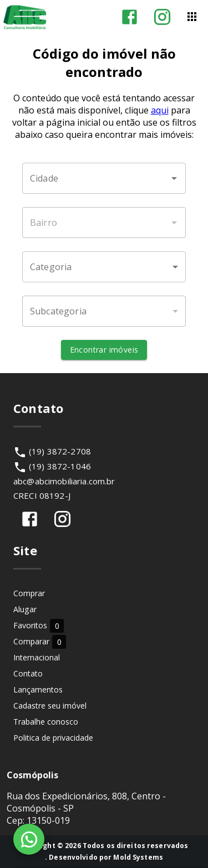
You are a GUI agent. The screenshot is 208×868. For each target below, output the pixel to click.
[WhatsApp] (29, 839)
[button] (104, 267)
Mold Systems (138, 857)
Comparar (40, 641)
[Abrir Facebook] (130, 17)
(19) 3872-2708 (60, 451)
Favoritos (39, 625)
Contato (28, 673)
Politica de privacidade (53, 738)
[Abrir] (174, 178)
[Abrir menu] (192, 17)
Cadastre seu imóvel (50, 706)
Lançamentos (38, 689)
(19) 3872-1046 (60, 466)
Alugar (25, 609)
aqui (160, 110)
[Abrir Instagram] (162, 17)
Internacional (37, 657)
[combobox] (104, 178)
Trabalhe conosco (46, 722)
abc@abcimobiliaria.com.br (64, 481)
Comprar (29, 593)
